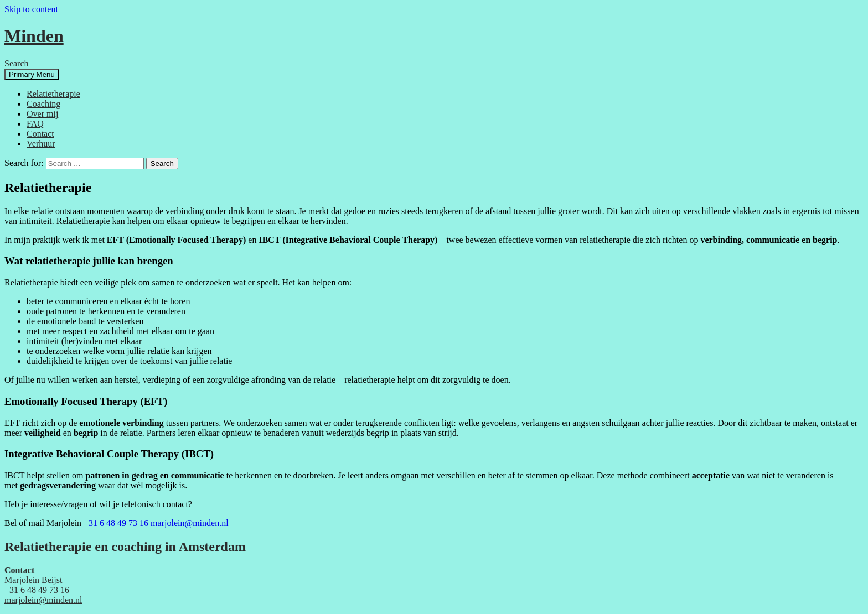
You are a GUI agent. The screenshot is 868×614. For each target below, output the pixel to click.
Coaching (43, 104)
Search (17, 63)
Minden (34, 36)
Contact (40, 134)
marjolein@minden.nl (189, 523)
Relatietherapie (53, 94)
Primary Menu (32, 74)
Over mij (42, 114)
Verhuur (41, 144)
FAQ (35, 124)
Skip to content (31, 9)
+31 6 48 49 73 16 (116, 523)
